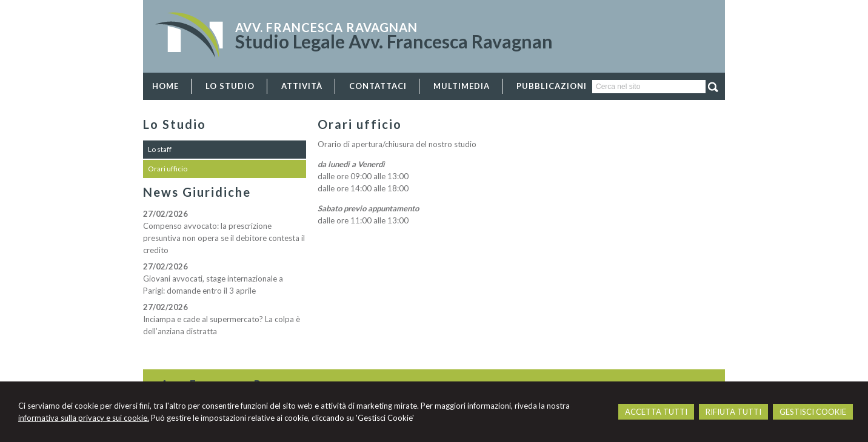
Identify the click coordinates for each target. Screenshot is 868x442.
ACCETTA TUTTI (656, 412)
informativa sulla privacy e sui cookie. (84, 418)
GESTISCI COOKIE (813, 412)
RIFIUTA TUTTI (733, 412)
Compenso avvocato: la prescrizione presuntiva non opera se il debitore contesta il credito (224, 238)
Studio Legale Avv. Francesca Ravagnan (394, 41)
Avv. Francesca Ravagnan (326, 27)
